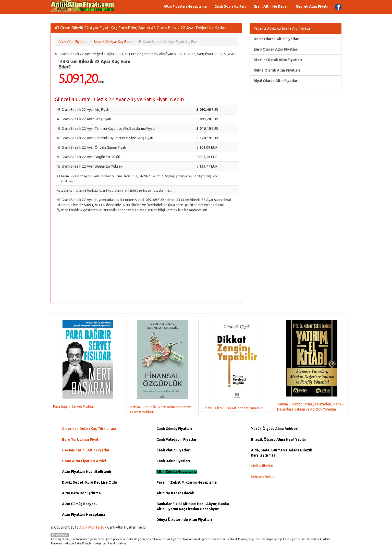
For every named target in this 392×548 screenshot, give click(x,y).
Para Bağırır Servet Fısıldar (83, 364)
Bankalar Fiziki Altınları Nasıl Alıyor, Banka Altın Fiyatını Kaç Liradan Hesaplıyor (193, 506)
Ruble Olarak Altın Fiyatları (277, 70)
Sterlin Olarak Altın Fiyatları (278, 60)
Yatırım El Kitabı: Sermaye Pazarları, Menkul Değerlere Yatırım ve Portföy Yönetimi (311, 366)
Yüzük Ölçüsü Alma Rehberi (275, 429)
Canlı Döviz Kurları (230, 6)
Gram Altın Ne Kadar (271, 6)
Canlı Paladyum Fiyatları (177, 439)
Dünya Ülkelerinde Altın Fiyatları (184, 520)
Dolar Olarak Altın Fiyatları (277, 39)
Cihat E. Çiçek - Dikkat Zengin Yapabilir (232, 365)
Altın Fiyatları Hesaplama (185, 6)
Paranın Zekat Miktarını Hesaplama (187, 482)
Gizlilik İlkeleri (262, 466)
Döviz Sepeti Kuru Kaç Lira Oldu (89, 482)
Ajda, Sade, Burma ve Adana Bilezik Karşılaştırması (281, 453)
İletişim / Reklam (264, 477)
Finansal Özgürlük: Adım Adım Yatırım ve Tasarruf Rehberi (159, 367)
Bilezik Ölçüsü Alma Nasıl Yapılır (279, 439)
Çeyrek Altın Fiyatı (312, 6)
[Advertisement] (146, 261)
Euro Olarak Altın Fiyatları (276, 49)
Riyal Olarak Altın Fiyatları (276, 81)
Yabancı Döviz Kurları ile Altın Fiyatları (283, 28)
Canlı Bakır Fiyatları (173, 461)
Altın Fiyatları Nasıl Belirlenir (87, 472)
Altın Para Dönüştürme (81, 493)
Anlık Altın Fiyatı (92, 527)
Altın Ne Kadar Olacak (175, 493)
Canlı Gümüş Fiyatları (174, 429)
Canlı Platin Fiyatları (174, 450)
